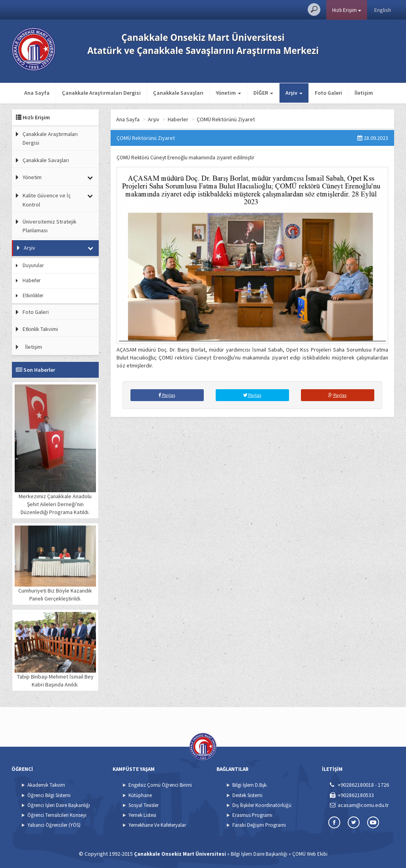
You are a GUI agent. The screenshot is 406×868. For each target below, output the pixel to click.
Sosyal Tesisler (144, 805)
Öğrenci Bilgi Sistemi (49, 795)
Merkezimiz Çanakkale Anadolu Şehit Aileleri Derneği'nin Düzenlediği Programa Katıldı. (55, 450)
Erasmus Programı (252, 815)
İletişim (364, 93)
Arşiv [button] (294, 93)
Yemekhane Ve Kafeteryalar (157, 825)
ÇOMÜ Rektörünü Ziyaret (226, 119)
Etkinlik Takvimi (40, 329)
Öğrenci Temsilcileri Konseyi (57, 815)
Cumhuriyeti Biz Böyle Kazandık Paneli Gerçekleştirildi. (55, 564)
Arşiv (30, 248)
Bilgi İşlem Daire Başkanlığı (259, 854)
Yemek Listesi (142, 815)
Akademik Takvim (46, 785)
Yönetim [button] (228, 93)
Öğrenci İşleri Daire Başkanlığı (59, 805)
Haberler (32, 280)
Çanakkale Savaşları (178, 93)
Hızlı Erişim (347, 10)
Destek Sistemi (247, 795)
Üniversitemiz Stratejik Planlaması (50, 226)
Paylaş (167, 395)
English (383, 10)
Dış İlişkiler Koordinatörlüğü (262, 805)
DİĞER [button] (263, 93)
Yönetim (32, 177)
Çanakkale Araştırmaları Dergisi (101, 93)
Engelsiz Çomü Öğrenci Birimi (160, 785)
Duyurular (33, 265)
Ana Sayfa (37, 93)
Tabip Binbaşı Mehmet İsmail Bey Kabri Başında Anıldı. (55, 650)
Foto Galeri (328, 93)
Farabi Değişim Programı (259, 825)
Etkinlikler (33, 295)
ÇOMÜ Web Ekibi (310, 854)
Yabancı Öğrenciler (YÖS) (54, 825)
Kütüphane (140, 795)
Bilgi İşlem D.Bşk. (250, 785)
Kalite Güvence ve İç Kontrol (47, 200)
